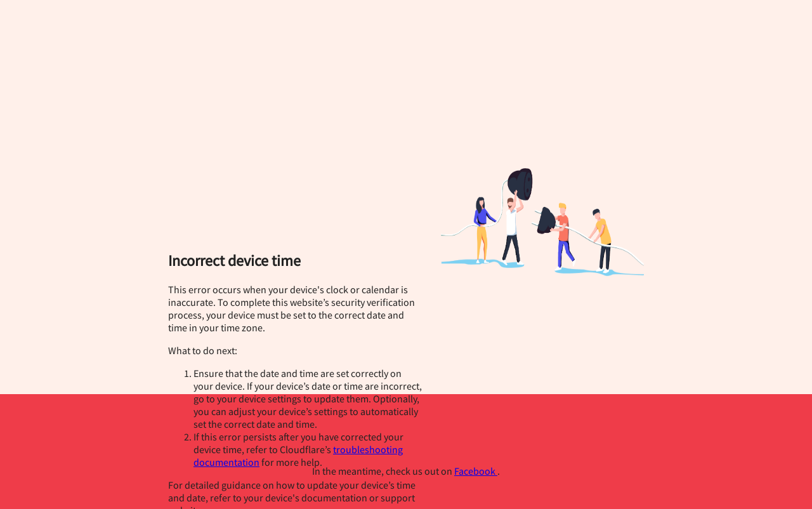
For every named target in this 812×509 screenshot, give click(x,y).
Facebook (476, 471)
